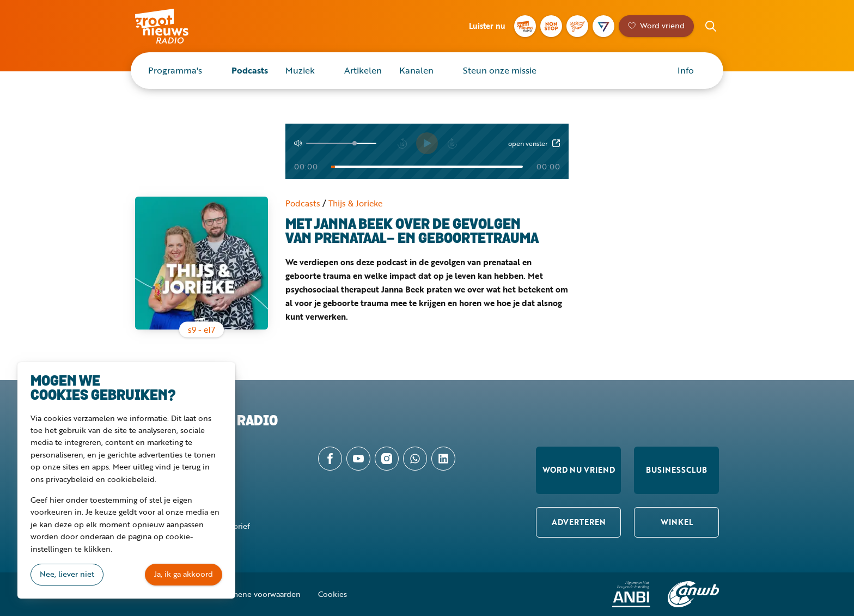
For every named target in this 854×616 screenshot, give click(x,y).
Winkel (677, 522)
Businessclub (676, 470)
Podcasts (250, 70)
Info (686, 70)
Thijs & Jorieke (355, 203)
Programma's (175, 70)
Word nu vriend (579, 470)
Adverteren (579, 522)
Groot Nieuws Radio (173, 26)
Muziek (300, 70)
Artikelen (363, 70)
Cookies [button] (333, 594)
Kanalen (416, 70)
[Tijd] (427, 167)
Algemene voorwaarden (258, 594)
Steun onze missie (500, 70)
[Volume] (341, 143)
